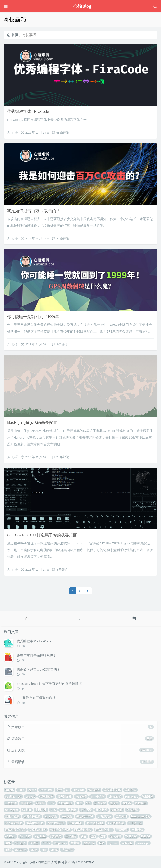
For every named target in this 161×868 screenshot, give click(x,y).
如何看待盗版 (32, 816)
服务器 (127, 803)
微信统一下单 (85, 816)
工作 (51, 803)
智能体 (9, 790)
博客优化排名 (35, 823)
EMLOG (146, 836)
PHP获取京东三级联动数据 (36, 698)
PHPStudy (132, 796)
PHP (44, 850)
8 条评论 (62, 570)
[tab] (27, 618)
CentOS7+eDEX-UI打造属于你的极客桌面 (42, 535)
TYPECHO (131, 836)
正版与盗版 (12, 816)
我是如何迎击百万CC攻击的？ (34, 211)
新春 (84, 836)
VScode (30, 796)
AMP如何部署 (116, 823)
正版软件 (102, 810)
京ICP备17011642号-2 (79, 862)
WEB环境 (81, 796)
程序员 (114, 803)
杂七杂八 (21, 850)
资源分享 (89, 843)
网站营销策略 (83, 830)
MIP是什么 (135, 823)
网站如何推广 (104, 830)
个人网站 (116, 836)
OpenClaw (46, 790)
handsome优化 (141, 816)
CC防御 (27, 810)
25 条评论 (63, 457)
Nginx (34, 850)
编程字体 (130, 790)
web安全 (127, 843)
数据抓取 (148, 796)
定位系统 (86, 810)
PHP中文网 (98, 796)
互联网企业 (65, 803)
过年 (103, 836)
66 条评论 (63, 133)
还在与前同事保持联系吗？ (36, 655)
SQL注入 (20, 843)
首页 (13, 35)
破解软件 (117, 810)
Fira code (78, 790)
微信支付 (121, 816)
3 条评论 (62, 344)
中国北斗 (41, 810)
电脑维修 (137, 830)
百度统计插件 (38, 830)
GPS (53, 810)
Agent (32, 790)
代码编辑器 (46, 796)
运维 (8, 843)
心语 (15, 133)
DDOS (46, 843)
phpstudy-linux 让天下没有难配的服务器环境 (49, 684)
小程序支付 (105, 816)
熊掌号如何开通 (60, 830)
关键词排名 (76, 823)
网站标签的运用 (15, 830)
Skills (21, 790)
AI (67, 790)
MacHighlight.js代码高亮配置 (32, 422)
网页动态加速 (95, 823)
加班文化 (100, 803)
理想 (93, 836)
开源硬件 (122, 830)
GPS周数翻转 (68, 810)
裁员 (79, 803)
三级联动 (11, 803)
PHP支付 (67, 816)
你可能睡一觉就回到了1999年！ (35, 317)
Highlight (40, 836)
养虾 (59, 790)
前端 (8, 850)
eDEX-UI (10, 836)
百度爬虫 (141, 803)
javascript (143, 843)
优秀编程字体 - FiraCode (28, 111)
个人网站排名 (14, 823)
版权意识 (132, 810)
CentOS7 (25, 836)
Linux (54, 850)
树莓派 (75, 843)
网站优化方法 (56, 823)
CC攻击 (34, 843)
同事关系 (26, 803)
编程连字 (94, 790)
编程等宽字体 (112, 790)
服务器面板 (64, 796)
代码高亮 (56, 836)
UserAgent (12, 810)
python (113, 843)
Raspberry (60, 843)
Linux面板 (115, 796)
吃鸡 (102, 843)
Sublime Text (13, 796)
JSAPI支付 (51, 816)
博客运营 (67, 850)
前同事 (40, 803)
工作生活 (71, 836)
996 (88, 803)
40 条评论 (63, 238)
